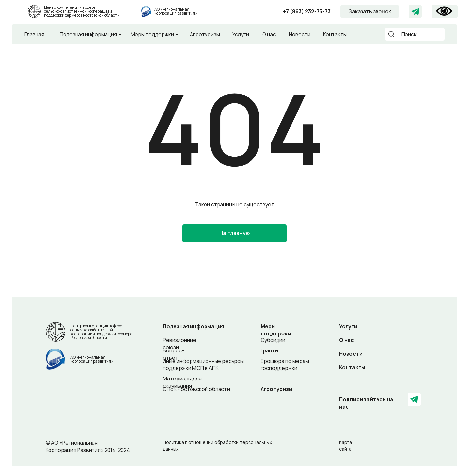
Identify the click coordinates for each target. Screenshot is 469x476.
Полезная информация (88, 34)
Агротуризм (205, 34)
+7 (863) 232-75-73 (307, 11)
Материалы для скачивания (182, 382)
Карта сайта (346, 446)
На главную (235, 233)
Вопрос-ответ (173, 354)
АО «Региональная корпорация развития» (176, 11)
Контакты (335, 34)
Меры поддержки (152, 34)
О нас (269, 34)
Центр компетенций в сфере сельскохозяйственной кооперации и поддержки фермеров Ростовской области (82, 11)
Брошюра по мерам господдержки (285, 364)
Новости (300, 34)
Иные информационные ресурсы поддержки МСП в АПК (203, 364)
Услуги (241, 34)
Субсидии (273, 340)
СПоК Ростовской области (196, 389)
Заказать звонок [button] (370, 11)
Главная (34, 34)
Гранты (269, 350)
